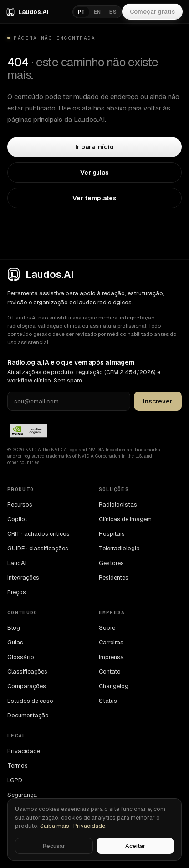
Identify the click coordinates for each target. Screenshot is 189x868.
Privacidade (24, 751)
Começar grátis (152, 12)
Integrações (23, 578)
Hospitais (112, 534)
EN (97, 12)
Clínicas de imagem (125, 519)
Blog (14, 628)
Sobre (107, 628)
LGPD (15, 780)
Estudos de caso (30, 701)
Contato (110, 672)
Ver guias (94, 173)
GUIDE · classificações (38, 548)
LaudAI (17, 563)
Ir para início (94, 147)
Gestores (111, 563)
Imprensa (111, 657)
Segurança (22, 795)
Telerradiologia (119, 548)
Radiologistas (118, 505)
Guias (15, 642)
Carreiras (111, 642)
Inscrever (158, 401)
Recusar (54, 846)
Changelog (114, 686)
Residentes (114, 578)
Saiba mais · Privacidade (73, 826)
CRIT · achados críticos (38, 534)
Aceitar (135, 846)
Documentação (28, 715)
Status (108, 701)
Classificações (27, 672)
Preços (17, 592)
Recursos (20, 505)
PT (82, 12)
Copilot (17, 519)
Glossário (21, 657)
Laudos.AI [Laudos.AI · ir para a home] (28, 12)
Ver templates (94, 198)
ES (113, 12)
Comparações (27, 686)
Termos (18, 766)
